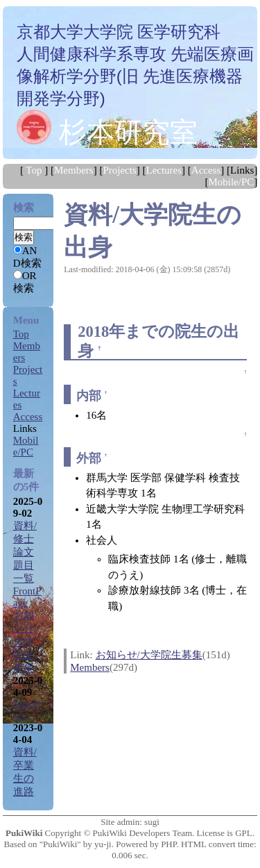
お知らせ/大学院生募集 (149, 655)
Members (74, 170)
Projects (119, 170)
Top (34, 170)
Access (206, 170)
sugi (152, 822)
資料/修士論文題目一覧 (25, 552)
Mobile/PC (231, 182)
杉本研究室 (128, 132)
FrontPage (27, 597)
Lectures (164, 170)
